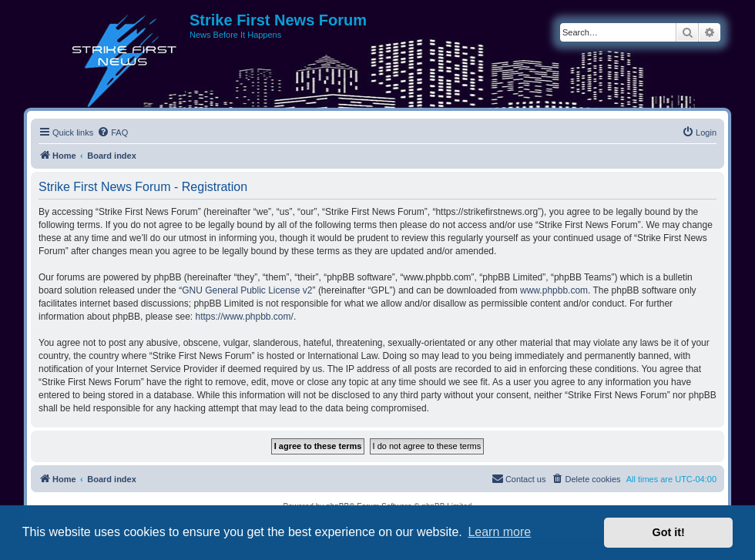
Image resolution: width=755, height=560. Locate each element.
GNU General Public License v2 (247, 290)
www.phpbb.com (554, 290)
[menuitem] (112, 132)
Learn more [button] (499, 532)
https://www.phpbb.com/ (244, 317)
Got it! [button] (669, 532)
